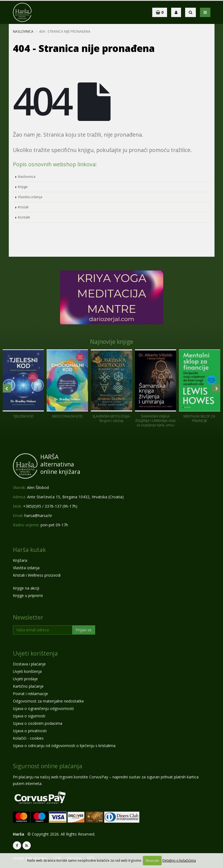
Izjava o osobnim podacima (38, 723)
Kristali (23, 207)
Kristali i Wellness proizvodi (37, 575)
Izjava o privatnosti (30, 731)
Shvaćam (152, 860)
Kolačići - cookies (28, 738)
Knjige (23, 187)
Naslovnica (23, 31)
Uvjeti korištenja (35, 653)
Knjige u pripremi (28, 595)
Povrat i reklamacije (30, 694)
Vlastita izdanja (30, 197)
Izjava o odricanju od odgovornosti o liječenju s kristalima (64, 746)
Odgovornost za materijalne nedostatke (48, 701)
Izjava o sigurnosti (29, 716)
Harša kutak (29, 550)
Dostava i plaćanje (29, 664)
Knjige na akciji (26, 588)
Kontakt (24, 217)
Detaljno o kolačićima (179, 860)
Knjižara (20, 560)
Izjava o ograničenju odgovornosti (43, 708)
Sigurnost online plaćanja (48, 766)
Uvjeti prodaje (25, 679)
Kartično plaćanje (28, 686)
